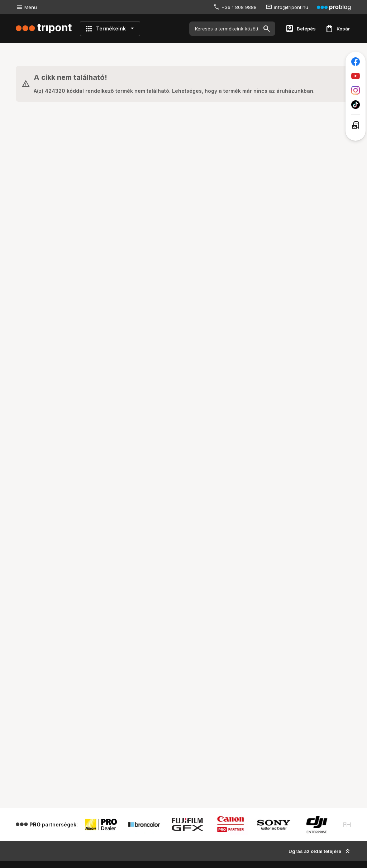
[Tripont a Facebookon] (356, 62)
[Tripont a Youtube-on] (356, 76)
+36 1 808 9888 (239, 7)
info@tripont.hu (291, 7)
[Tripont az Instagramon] (356, 90)
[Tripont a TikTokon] (356, 105)
